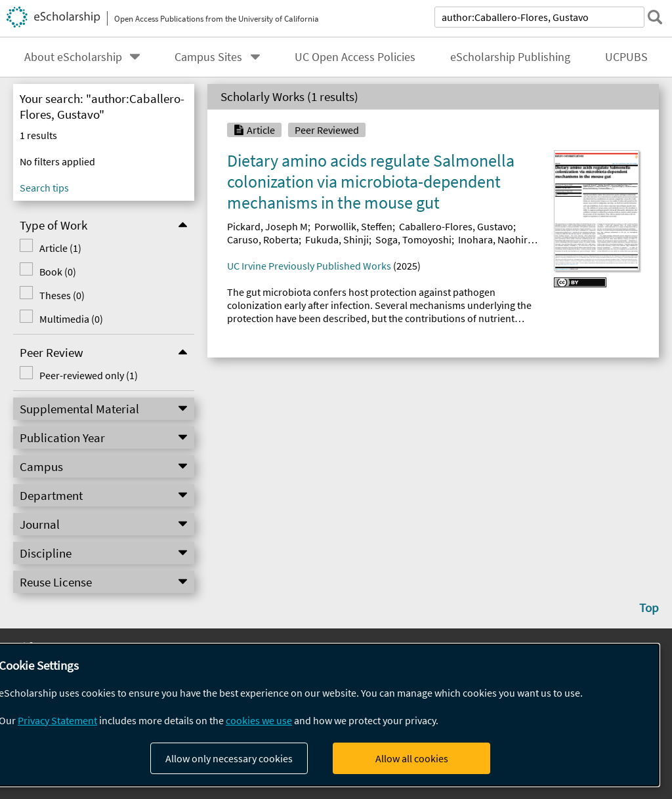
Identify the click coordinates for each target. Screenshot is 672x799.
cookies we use (259, 720)
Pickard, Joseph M (267, 226)
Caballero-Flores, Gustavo (456, 226)
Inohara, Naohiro (496, 239)
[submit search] (655, 17)
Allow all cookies (412, 758)
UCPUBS (626, 57)
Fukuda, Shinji (337, 239)
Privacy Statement (57, 720)
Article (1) (60, 248)
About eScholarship (73, 57)
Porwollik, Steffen (353, 226)
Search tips (44, 188)
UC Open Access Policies (355, 57)
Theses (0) (62, 295)
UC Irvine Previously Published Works (309, 266)
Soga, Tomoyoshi (413, 239)
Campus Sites (208, 57)
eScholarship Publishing (510, 57)
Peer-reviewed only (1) (89, 375)
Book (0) (58, 272)
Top (649, 607)
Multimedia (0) (71, 319)
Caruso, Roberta (263, 239)
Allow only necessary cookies (229, 758)
